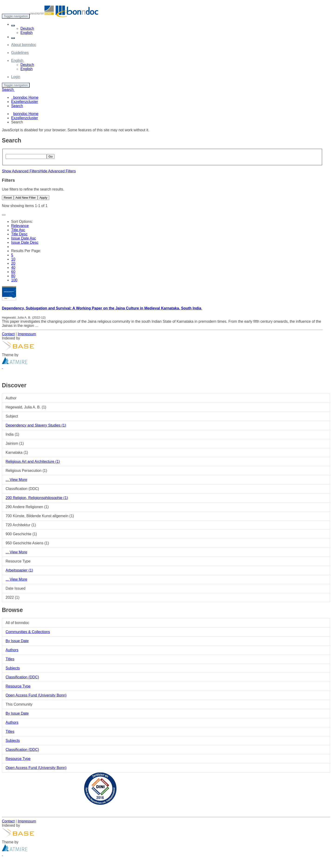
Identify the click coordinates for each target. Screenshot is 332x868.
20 (13, 263)
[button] (13, 26)
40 (13, 268)
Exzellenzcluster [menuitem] (25, 102)
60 (13, 272)
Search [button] (8, 90)
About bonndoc (24, 45)
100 (14, 280)
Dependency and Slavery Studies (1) (36, 425)
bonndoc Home (26, 114)
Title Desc (19, 234)
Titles (10, 659)
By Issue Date (17, 641)
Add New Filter (26, 198)
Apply (43, 198)
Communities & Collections (28, 632)
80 (13, 276)
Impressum (27, 334)
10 (13, 259)
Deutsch (27, 28)
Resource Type (18, 686)
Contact (8, 334)
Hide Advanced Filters (58, 171)
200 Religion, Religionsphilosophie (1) (37, 498)
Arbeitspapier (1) (19, 570)
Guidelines (20, 53)
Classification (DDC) (22, 677)
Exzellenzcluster (25, 118)
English (26, 33)
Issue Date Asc (24, 238)
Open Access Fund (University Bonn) (36, 695)
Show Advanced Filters (21, 171)
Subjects (13, 668)
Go (51, 156)
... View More (16, 480)
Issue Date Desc (25, 242)
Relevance (20, 226)
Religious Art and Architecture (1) (33, 462)
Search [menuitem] (17, 106)
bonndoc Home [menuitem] (25, 97)
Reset (8, 198)
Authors (12, 650)
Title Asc (18, 230)
